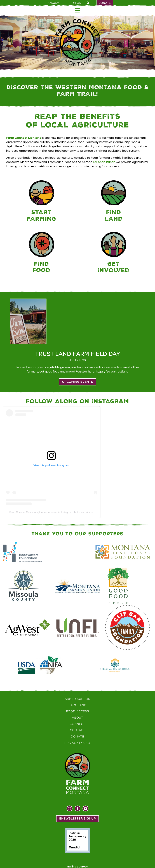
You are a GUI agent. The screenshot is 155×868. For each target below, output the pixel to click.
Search (81, 3)
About (78, 718)
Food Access (78, 711)
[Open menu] (77, 11)
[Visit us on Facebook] (78, 809)
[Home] (77, 43)
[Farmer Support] (41, 202)
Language (54, 3)
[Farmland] (114, 202)
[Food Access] (41, 253)
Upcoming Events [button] (78, 382)
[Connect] (114, 253)
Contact (78, 730)
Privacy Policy (78, 743)
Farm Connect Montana (24, 138)
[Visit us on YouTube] (85, 809)
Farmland (78, 705)
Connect (77, 724)
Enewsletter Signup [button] (77, 819)
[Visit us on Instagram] (70, 809)
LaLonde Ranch (104, 162)
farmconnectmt (49, 512)
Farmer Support (77, 699)
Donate (105, 3)
